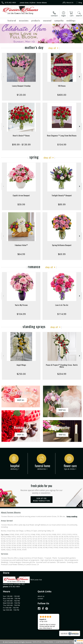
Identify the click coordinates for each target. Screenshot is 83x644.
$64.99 (21, 254)
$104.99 (62, 144)
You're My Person (21, 305)
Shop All (52, 48)
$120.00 (21, 95)
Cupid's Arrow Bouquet (21, 195)
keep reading (72, 516)
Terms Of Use (37, 642)
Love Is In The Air (62, 305)
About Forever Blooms (11, 512)
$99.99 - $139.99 (21, 144)
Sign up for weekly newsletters (42, 500)
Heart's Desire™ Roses (21, 136)
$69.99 (62, 254)
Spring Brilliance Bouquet (62, 245)
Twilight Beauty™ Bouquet (62, 195)
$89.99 (62, 204)
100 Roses (62, 86)
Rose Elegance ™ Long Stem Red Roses (62, 136)
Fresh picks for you (42, 489)
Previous (3, 77)
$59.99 (21, 204)
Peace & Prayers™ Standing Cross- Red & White (62, 366)
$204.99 (62, 374)
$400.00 (62, 95)
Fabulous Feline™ (21, 245)
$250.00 (21, 374)
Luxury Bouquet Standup (21, 86)
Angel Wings (21, 365)
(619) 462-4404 (10, 3)
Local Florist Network (63, 642)
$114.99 (62, 314)
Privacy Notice (49, 642)
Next (80, 77)
